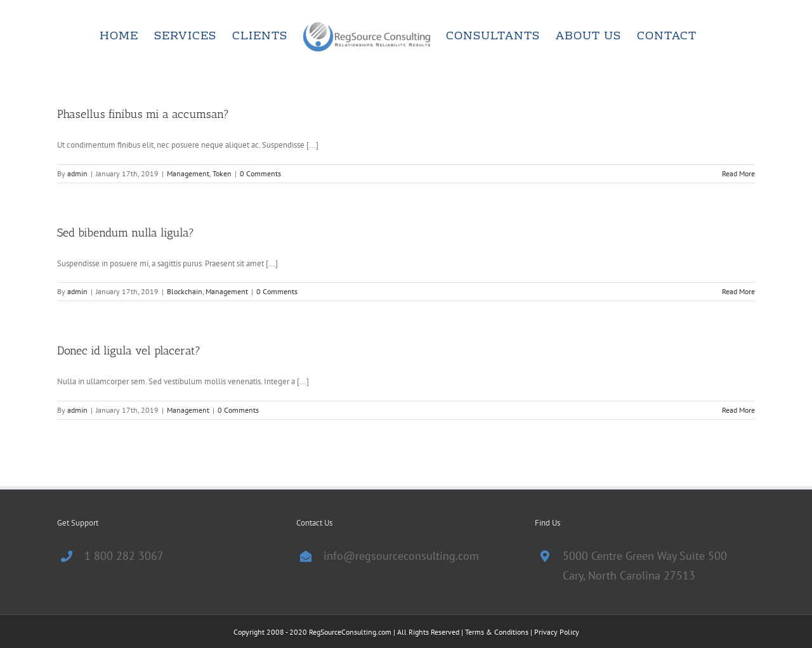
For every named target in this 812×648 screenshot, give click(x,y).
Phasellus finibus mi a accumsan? (143, 114)
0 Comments (260, 173)
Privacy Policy (557, 632)
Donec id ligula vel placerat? (129, 351)
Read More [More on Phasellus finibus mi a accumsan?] (738, 173)
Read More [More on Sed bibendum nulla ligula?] (738, 291)
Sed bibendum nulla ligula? (126, 233)
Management (188, 173)
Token (222, 173)
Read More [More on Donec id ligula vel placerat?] (738, 410)
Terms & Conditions (497, 632)
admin (77, 173)
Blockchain (185, 291)
